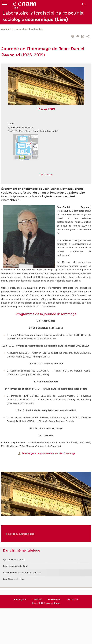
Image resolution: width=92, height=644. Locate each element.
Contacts (37, 600)
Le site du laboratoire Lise (19, 534)
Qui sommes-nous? (14, 560)
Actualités (37, 29)
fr (84, 4)
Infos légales (20, 600)
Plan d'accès (46, 175)
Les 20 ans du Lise (14, 579)
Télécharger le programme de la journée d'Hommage (48, 453)
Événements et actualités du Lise (22, 573)
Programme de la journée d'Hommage (46, 314)
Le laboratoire (20, 29)
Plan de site (73, 600)
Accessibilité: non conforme (46, 603)
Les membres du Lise (15, 566)
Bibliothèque (54, 600)
